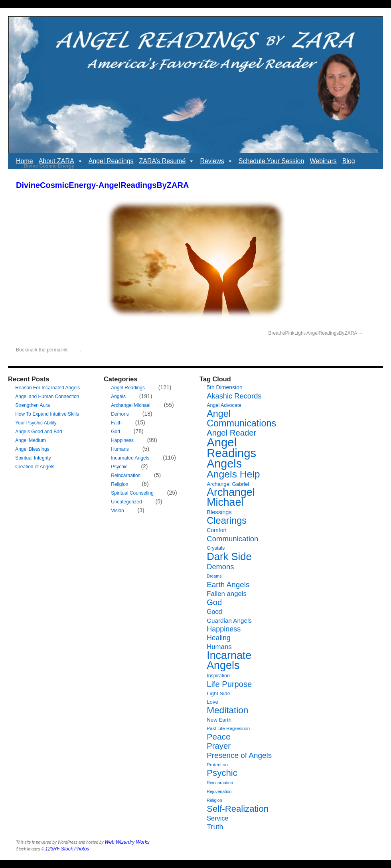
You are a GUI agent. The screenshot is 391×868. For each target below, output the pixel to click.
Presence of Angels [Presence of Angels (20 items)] (239, 755)
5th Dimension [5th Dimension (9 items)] (225, 387)
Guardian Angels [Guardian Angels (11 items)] (229, 620)
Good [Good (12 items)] (214, 612)
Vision (117, 511)
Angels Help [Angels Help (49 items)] (233, 474)
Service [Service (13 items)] (217, 818)
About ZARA (61, 161)
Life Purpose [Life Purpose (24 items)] (229, 684)
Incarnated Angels (130, 458)
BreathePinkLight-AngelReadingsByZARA (313, 333)
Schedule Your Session (272, 161)
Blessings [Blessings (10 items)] (219, 512)
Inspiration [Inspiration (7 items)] (218, 676)
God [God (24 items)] (214, 602)
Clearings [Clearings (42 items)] (227, 521)
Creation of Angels (35, 467)
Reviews (216, 161)
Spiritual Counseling (132, 493)
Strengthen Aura (33, 405)
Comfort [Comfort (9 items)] (217, 530)
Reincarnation (126, 475)
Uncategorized (126, 502)
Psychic (119, 467)
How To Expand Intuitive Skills (47, 414)
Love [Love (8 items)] (212, 702)
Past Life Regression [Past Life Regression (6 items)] (228, 728)
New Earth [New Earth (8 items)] (219, 720)
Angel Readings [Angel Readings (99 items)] (231, 448)
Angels (118, 397)
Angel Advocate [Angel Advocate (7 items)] (224, 405)
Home (25, 161)
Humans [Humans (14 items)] (219, 647)
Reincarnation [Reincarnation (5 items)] (220, 783)
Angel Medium (31, 440)
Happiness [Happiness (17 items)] (224, 629)
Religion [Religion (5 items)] (214, 800)
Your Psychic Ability (36, 423)
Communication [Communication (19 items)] (232, 539)
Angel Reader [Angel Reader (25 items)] (231, 433)
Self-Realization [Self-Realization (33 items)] (238, 809)
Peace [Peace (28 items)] (219, 737)
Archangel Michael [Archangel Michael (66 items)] (231, 497)
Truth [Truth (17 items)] (215, 827)
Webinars (323, 161)
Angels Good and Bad (39, 432)
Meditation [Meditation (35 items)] (227, 710)
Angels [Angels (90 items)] (224, 464)
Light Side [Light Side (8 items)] (218, 693)
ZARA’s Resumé (167, 161)
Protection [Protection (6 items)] (217, 764)
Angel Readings (111, 161)
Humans (120, 449)
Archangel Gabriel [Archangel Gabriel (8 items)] (228, 484)
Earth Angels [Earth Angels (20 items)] (228, 585)
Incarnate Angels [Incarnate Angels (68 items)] (229, 660)
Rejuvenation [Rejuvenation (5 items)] (219, 791)
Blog (349, 161)
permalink (57, 350)
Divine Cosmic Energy (45, 166)
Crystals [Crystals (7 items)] (216, 548)
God (116, 432)
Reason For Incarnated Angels (47, 388)
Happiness (122, 440)
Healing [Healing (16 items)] (219, 638)
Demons (120, 414)
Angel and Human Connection (47, 397)
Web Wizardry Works (127, 842)
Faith (116, 423)
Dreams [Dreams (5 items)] (214, 576)
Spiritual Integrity (33, 458)
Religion (119, 484)
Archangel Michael (131, 405)
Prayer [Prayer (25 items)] (219, 746)
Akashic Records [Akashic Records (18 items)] (234, 396)
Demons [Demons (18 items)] (220, 567)
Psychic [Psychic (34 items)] (222, 773)
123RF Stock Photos (67, 849)
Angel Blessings (32, 449)
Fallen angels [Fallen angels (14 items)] (227, 594)
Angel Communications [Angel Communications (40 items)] (241, 418)
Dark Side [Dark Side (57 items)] (229, 556)
